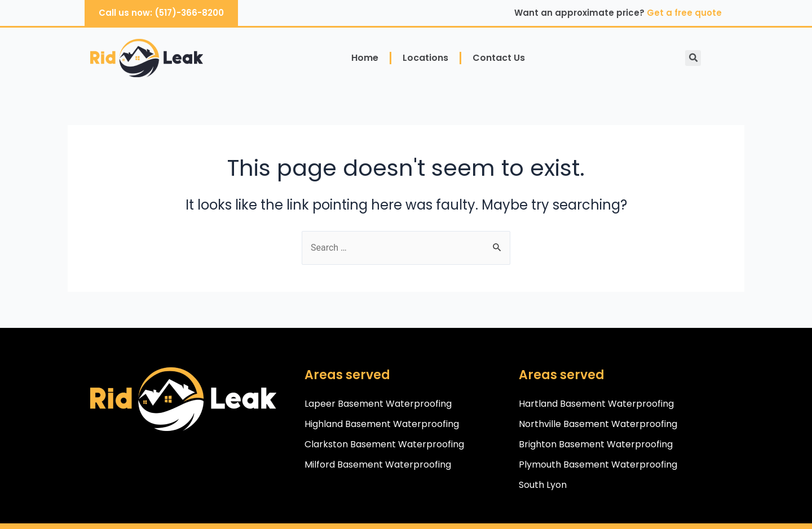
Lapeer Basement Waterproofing (378, 404)
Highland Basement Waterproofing (382, 424)
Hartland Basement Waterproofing (596, 404)
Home (365, 58)
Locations (425, 58)
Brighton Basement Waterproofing (596, 444)
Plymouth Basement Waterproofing (598, 464)
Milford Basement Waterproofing (378, 464)
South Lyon (543, 485)
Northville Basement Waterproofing (598, 424)
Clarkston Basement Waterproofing (384, 444)
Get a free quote (684, 13)
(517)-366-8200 (189, 13)
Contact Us (499, 58)
